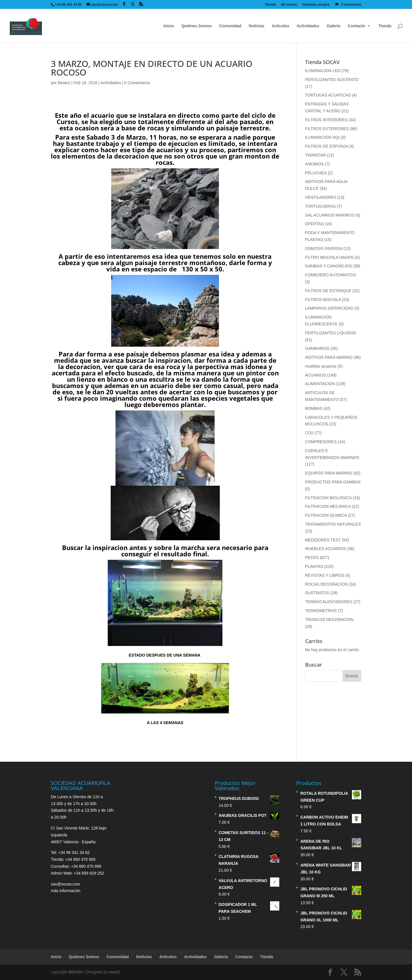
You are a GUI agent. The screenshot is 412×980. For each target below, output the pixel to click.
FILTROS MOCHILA (323, 300)
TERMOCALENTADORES (329, 602)
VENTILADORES (321, 197)
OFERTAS (314, 224)
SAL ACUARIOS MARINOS (330, 215)
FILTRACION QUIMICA (326, 515)
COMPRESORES (321, 442)
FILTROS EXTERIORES (327, 129)
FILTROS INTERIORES (326, 120)
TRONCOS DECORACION (329, 620)
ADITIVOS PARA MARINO (329, 357)
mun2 (114, 972)
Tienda (270, 5)
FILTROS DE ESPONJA (327, 146)
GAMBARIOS (317, 348)
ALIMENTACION (320, 384)
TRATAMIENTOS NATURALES (333, 524)
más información (66, 891)
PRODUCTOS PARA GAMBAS (333, 482)
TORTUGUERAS (320, 206)
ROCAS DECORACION (327, 584)
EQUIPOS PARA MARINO (329, 473)
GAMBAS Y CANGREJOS (329, 266)
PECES (312, 557)
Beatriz (64, 83)
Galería (333, 26)
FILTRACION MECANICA (328, 506)
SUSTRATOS (317, 593)
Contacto (357, 26)
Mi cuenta (289, 5)
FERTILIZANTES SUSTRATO (332, 80)
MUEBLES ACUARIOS (326, 549)
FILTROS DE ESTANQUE (328, 291)
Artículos (281, 26)
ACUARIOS (316, 375)
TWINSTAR (315, 155)
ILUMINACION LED (323, 71)
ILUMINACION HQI (323, 137)
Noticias (257, 26)
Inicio (169, 26)
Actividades (308, 26)
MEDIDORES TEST (323, 540)
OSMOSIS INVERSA (324, 248)
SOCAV (75, 972)
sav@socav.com (66, 884)
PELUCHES (316, 173)
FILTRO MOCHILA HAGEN (329, 257)
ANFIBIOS (314, 164)
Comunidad (230, 26)
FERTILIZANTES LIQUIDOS (331, 333)
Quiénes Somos (197, 26)
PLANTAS (314, 566)
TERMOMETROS (321, 611)
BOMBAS (314, 408)
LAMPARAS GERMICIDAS (329, 308)
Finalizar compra (316, 5)
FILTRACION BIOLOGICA (328, 498)
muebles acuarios (321, 366)
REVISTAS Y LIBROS (325, 575)
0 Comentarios (137, 83)
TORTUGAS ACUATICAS (328, 95)
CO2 (309, 433)
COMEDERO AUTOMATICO (331, 275)
